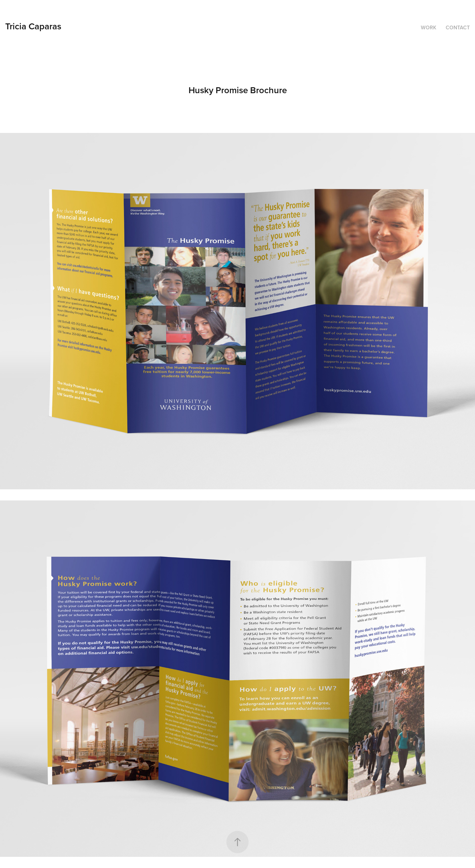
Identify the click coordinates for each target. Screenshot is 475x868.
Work (429, 27)
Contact (458, 27)
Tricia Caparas (33, 26)
